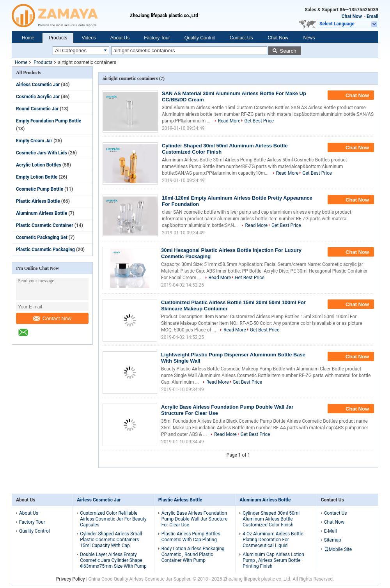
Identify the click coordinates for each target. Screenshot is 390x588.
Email (372, 16)
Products (58, 38)
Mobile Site (338, 549)
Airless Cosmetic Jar (38, 85)
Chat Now (352, 16)
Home (28, 38)
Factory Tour (157, 38)
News (309, 38)
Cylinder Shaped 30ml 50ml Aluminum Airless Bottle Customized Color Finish (271, 519)
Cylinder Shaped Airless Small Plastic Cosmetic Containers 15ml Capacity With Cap (111, 540)
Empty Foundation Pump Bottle (49, 121)
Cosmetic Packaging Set (42, 237)
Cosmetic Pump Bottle (40, 189)
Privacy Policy (71, 579)
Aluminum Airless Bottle (42, 213)
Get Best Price (259, 121)
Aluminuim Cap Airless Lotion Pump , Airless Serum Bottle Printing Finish (273, 560)
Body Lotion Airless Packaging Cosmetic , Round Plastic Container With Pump (193, 554)
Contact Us (241, 38)
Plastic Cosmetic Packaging (45, 250)
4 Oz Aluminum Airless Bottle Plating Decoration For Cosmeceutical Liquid (273, 540)
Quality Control (200, 38)
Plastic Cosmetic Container (45, 225)
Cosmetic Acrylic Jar (38, 97)
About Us (120, 38)
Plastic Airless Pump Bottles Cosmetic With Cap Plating (191, 537)
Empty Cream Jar (34, 141)
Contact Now (52, 318)
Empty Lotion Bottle (37, 177)
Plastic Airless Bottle (38, 201)
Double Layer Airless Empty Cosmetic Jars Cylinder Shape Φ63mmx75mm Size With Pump (113, 560)
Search (288, 51)
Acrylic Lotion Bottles (39, 165)
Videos (89, 38)
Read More (229, 121)
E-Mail (331, 531)
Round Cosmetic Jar (37, 109)
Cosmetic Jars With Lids (42, 153)
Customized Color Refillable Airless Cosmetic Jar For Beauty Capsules (113, 519)
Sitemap (333, 540)
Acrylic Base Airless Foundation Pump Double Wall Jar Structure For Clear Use (195, 519)
